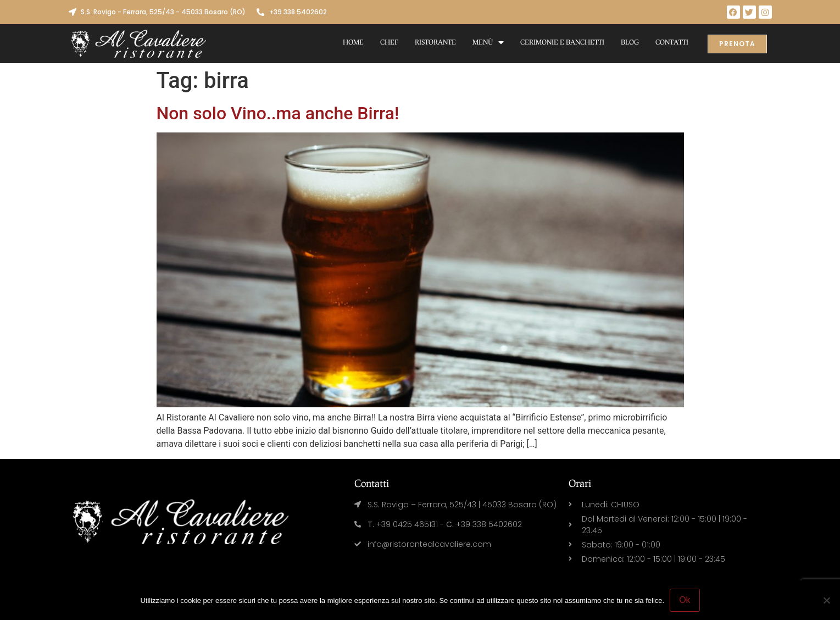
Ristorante (435, 42)
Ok (685, 600)
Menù (488, 42)
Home (353, 42)
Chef (389, 42)
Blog (630, 42)
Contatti (672, 42)
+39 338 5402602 (298, 12)
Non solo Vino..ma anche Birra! (278, 113)
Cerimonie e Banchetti (562, 42)
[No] (826, 600)
